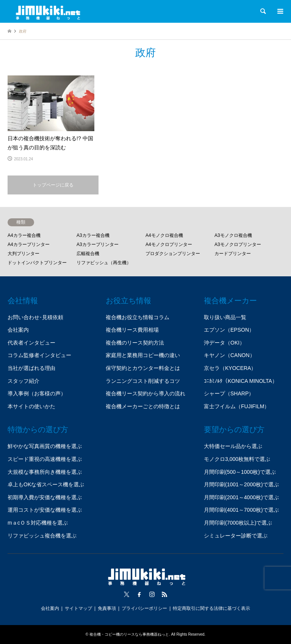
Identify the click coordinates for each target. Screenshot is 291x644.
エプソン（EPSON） (229, 330)
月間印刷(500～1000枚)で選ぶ (240, 472)
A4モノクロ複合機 (164, 235)
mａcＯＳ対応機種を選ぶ (38, 523)
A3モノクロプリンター (238, 244)
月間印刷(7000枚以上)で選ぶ (238, 523)
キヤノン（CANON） (229, 355)
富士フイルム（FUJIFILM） (237, 406)
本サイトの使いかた (31, 406)
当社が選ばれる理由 (31, 368)
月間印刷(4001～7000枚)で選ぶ (241, 510)
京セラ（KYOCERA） (230, 368)
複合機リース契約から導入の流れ (145, 393)
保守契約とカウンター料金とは (143, 368)
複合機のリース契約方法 (135, 343)
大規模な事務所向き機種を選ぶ (45, 472)
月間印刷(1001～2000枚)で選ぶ (241, 484)
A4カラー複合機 (24, 235)
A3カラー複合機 (93, 235)
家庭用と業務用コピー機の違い (143, 355)
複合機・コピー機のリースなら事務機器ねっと (129, 634)
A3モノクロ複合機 (233, 235)
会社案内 (18, 330)
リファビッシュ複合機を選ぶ (42, 536)
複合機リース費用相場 (132, 330)
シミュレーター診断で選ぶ (236, 536)
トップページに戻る (53, 185)
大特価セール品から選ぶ (233, 446)
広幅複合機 (88, 254)
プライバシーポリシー (144, 608)
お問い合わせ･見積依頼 (35, 317)
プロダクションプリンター (173, 254)
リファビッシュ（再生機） (104, 263)
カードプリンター (233, 254)
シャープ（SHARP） (229, 393)
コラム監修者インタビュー (39, 355)
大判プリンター (23, 254)
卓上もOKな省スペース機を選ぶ (46, 484)
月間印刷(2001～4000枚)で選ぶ (241, 497)
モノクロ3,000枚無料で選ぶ (237, 459)
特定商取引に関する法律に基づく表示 (211, 608)
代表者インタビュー (31, 343)
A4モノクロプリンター (169, 244)
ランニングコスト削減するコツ (143, 381)
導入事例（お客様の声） (37, 393)
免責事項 (107, 608)
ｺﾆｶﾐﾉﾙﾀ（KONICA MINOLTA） (241, 381)
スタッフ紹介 (23, 381)
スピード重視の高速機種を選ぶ (45, 459)
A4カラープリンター (29, 244)
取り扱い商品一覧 (225, 317)
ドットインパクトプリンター (37, 263)
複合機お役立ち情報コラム (138, 317)
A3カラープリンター (98, 244)
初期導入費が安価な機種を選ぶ (45, 497)
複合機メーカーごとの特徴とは (143, 406)
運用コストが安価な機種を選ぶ (45, 510)
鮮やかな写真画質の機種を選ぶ (45, 446)
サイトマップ (78, 608)
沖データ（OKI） (224, 343)
